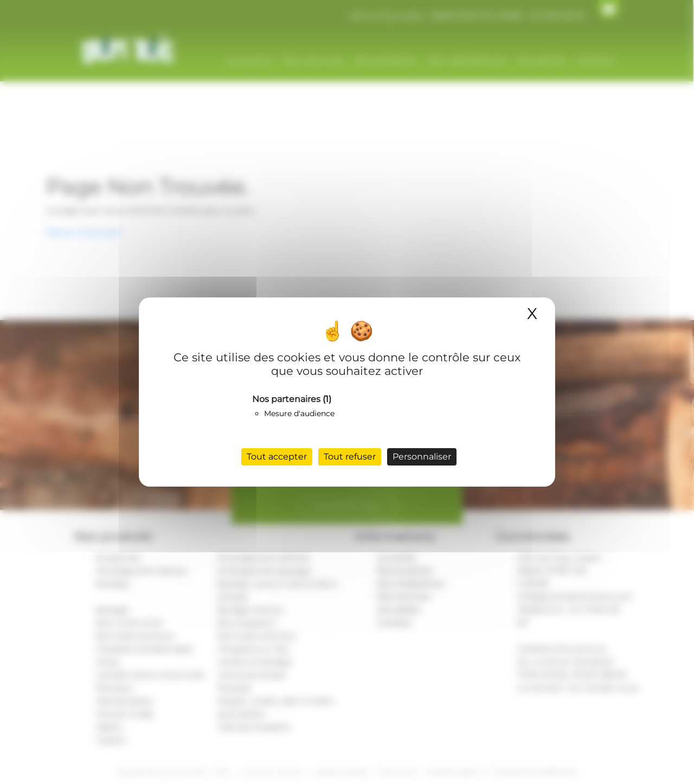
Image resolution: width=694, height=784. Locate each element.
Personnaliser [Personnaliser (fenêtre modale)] (422, 457)
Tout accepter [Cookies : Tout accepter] (277, 457)
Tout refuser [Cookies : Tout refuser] (350, 457)
